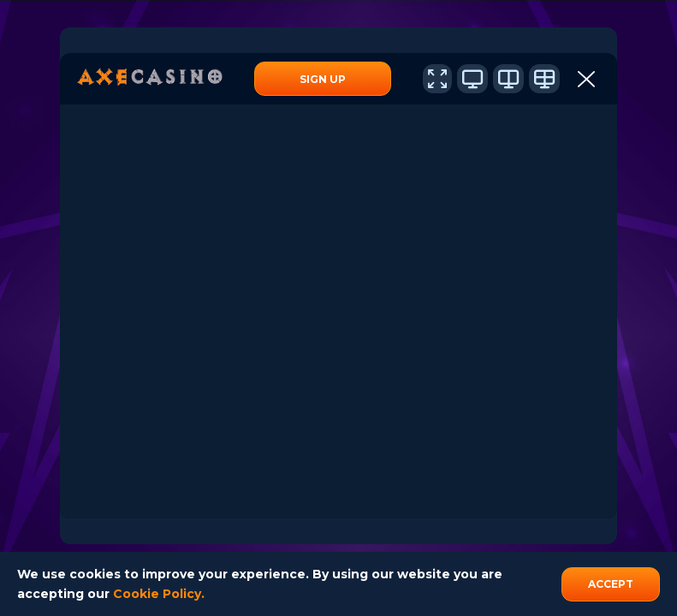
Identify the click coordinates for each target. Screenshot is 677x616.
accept (611, 584)
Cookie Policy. (159, 594)
